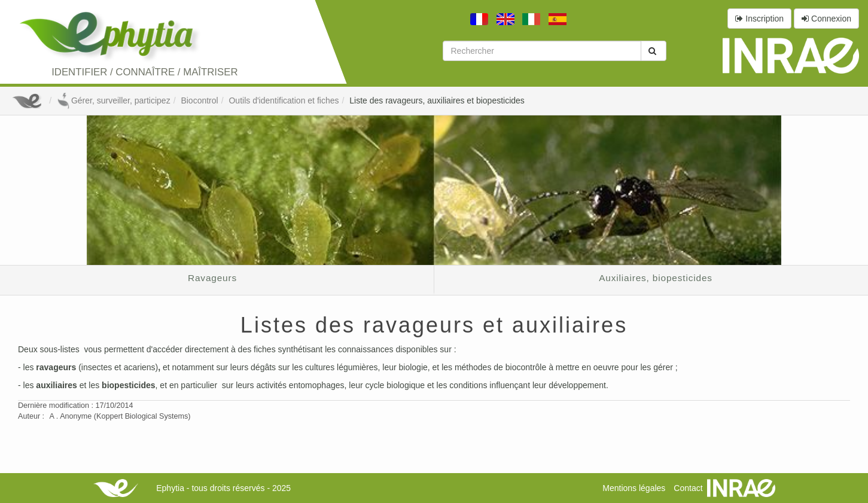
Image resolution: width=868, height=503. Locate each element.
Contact (688, 488)
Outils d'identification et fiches (284, 100)
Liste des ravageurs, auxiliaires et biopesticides (437, 100)
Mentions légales (634, 488)
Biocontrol (199, 100)
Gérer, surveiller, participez (114, 100)
